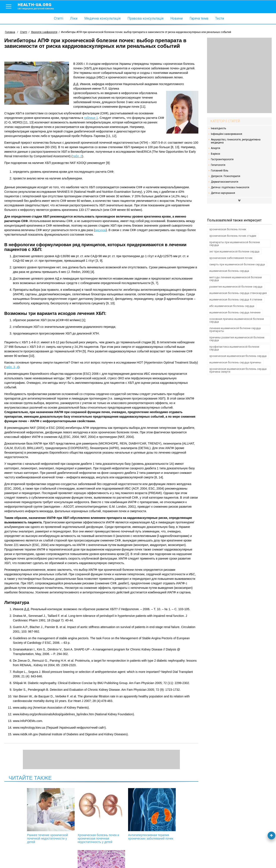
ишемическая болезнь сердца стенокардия (238, 293)
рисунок (100, 230)
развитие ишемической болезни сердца (236, 287)
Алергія (216, 148)
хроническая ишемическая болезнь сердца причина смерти (238, 370)
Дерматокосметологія (225, 182)
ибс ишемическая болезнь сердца (232, 306)
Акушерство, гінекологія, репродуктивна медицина (236, 141)
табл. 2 (77, 156)
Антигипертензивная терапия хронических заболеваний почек (124, 816)
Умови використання (19, 858)
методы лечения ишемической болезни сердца (236, 279)
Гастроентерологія (222, 159)
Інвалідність (218, 128)
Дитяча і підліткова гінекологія (230, 187)
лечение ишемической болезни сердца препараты (235, 330)
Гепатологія (218, 165)
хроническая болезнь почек (228, 229)
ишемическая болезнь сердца (229, 271)
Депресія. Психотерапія (226, 176)
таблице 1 (91, 118)
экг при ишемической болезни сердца (234, 251)
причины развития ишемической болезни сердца (237, 339)
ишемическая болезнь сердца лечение (235, 312)
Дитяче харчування (223, 193)
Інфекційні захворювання (227, 134)
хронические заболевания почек (231, 258)
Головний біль (220, 171)
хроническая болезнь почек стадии (233, 236)
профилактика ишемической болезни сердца (234, 348)
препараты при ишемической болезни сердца (235, 244)
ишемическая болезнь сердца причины (235, 362)
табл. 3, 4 (12, 367)
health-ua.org (39, 6)
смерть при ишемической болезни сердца (237, 264)
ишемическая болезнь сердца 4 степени (236, 299)
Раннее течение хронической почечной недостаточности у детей (32, 816)
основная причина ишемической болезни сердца (237, 320)
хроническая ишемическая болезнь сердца (238, 356)
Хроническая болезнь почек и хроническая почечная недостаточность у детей (78, 816)
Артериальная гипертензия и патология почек (171, 814)
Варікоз (216, 154)
